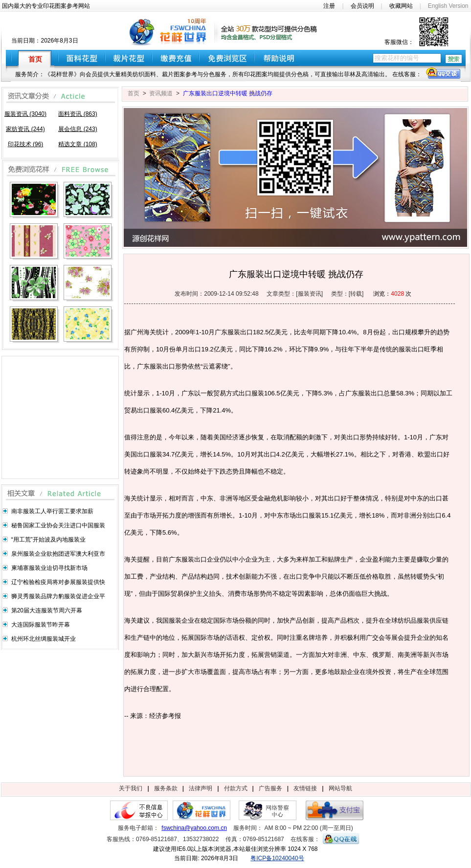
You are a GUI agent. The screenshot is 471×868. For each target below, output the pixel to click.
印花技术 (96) (26, 144)
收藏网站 (401, 6)
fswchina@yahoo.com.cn (194, 828)
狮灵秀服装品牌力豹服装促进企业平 (58, 596)
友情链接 (305, 788)
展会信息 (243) (78, 129)
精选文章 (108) (78, 144)
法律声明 (201, 788)
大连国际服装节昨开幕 (41, 625)
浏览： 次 (392, 294)
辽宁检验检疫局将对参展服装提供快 (58, 582)
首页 (134, 93)
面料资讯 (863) (78, 114)
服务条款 (166, 788)
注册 (329, 6)
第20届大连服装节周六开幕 (47, 610)
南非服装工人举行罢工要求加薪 (52, 511)
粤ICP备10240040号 (277, 858)
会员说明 (362, 6)
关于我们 (131, 788)
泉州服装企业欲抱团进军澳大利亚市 (58, 554)
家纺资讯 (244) (25, 129)
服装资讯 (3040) (25, 114)
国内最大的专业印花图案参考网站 (46, 6)
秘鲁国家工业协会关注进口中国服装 (58, 525)
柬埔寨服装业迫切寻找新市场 (49, 568)
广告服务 (270, 788)
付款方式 (236, 788)
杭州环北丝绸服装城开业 (44, 639)
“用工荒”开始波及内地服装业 (48, 540)
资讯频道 (161, 93)
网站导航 (340, 788)
